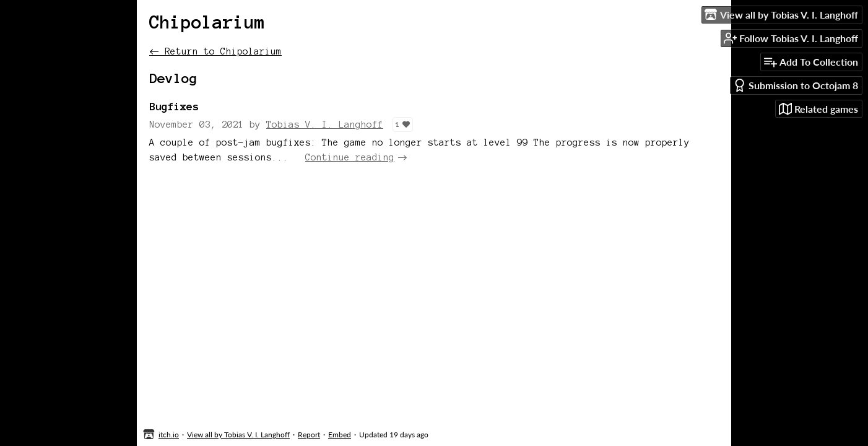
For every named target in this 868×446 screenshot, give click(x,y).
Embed (340, 435)
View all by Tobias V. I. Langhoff (238, 435)
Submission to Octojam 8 (796, 85)
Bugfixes (174, 106)
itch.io (169, 435)
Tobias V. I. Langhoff (325, 125)
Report (309, 435)
